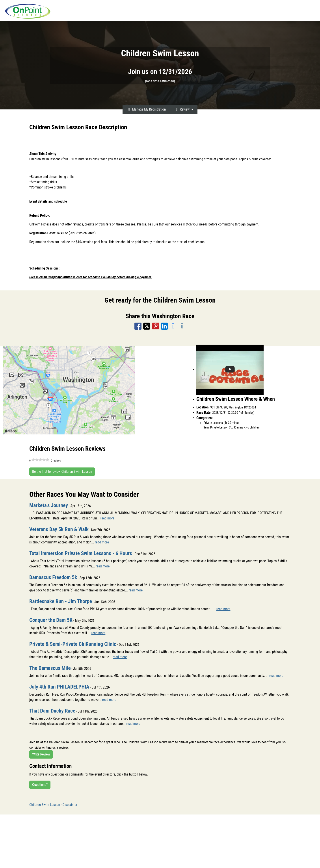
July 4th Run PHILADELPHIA (59, 687)
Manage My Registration (146, 109)
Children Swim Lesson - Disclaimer (53, 805)
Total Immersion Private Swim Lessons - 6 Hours (81, 553)
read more (107, 518)
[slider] (40, 460)
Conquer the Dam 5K (51, 620)
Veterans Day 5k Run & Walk (59, 529)
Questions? (40, 785)
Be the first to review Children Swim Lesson (62, 472)
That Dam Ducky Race (52, 711)
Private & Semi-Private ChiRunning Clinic (73, 644)
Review (182, 109)
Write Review (41, 754)
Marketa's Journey (49, 505)
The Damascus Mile (50, 668)
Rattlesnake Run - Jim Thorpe (61, 601)
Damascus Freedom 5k (53, 577)
